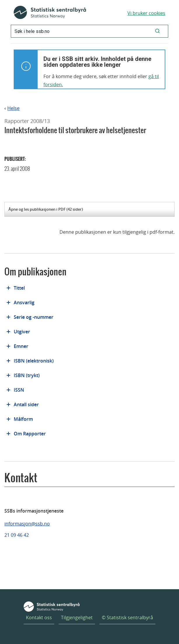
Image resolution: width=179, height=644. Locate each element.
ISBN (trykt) (27, 375)
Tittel (19, 288)
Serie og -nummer (34, 317)
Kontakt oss (39, 617)
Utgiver (22, 332)
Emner (21, 346)
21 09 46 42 (17, 535)
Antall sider (26, 404)
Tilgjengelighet (77, 617)
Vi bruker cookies (146, 13)
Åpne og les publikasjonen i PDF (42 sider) (46, 209)
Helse (13, 108)
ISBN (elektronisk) (34, 361)
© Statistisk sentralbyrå (127, 617)
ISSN (19, 390)
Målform (23, 419)
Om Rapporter (30, 434)
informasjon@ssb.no (27, 524)
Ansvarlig (24, 302)
